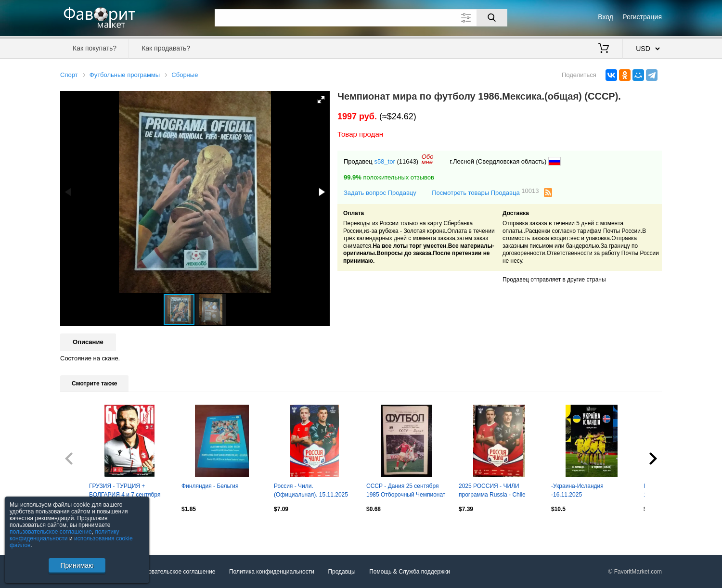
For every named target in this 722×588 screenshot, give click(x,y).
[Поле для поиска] (361, 18)
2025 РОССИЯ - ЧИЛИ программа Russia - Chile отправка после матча (492, 491)
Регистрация (642, 17)
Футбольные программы (125, 75)
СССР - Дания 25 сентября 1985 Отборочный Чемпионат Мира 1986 (406, 491)
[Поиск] (492, 18)
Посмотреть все (81, 529)
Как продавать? (166, 48)
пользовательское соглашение (51, 532)
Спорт (69, 75)
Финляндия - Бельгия (210, 486)
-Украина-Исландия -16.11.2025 (577, 490)
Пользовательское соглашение (174, 572)
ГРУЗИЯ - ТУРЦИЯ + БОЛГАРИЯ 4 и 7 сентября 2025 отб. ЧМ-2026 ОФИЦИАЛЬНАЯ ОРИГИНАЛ (128, 491)
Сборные (185, 75)
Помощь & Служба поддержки (410, 572)
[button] (321, 100)
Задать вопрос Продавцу (380, 193)
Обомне (428, 159)
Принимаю (77, 565)
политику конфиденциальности (64, 535)
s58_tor (384, 161)
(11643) (407, 161)
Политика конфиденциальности (272, 572)
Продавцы (342, 572)
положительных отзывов (389, 177)
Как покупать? (95, 48)
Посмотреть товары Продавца (485, 192)
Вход (606, 17)
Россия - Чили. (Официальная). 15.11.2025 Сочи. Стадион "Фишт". (311, 491)
